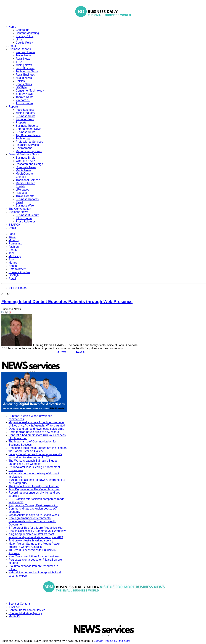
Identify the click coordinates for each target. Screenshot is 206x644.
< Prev (62, 352)
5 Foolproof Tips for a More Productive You (35, 528)
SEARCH (14, 607)
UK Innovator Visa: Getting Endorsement (34, 467)
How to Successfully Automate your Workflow (37, 531)
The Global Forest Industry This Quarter (34, 486)
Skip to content (18, 288)
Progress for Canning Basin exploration (33, 505)
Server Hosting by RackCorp (113, 641)
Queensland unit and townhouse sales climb (36, 429)
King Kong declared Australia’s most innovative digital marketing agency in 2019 (36, 536)
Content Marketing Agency (25, 613)
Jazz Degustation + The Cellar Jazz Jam (34, 489)
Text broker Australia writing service (31, 540)
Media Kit (14, 616)
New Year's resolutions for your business (34, 556)
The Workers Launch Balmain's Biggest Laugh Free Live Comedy (33, 462)
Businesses (16, 470)
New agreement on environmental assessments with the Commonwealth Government (32, 521)
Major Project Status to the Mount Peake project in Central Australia (34, 545)
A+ (3, 294)
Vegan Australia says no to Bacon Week (34, 515)
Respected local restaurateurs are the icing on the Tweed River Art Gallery (38, 449)
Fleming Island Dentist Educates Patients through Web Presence (67, 302)
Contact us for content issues (27, 610)
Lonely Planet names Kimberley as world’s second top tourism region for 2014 (35, 456)
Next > (80, 352)
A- (10, 294)
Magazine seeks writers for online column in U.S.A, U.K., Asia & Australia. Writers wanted (37, 424)
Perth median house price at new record (34, 432)
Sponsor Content (19, 604)
